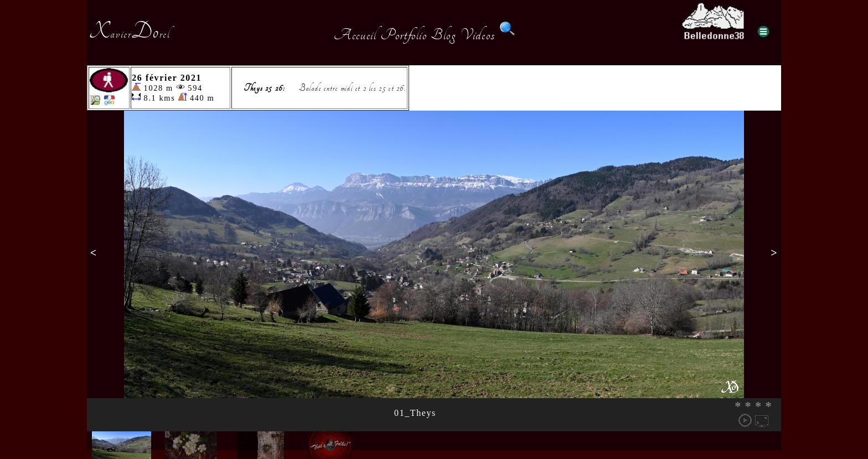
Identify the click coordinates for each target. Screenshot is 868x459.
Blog (443, 35)
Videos (478, 35)
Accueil (355, 35)
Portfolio (404, 35)
